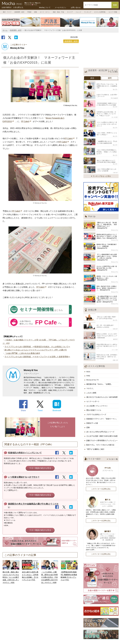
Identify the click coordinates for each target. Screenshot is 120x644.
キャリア (70, 12)
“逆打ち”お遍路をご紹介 (96, 438)
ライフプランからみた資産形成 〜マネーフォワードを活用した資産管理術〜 (37, 357)
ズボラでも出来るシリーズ (97, 405)
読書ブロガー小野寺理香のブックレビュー (103, 430)
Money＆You (115, 226)
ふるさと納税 (92, 385)
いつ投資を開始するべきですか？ (24, 477)
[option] (21, 22)
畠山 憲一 (115, 89)
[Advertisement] (101, 51)
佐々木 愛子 (115, 116)
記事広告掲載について (72, 640)
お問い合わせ (76, 7)
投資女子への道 (93, 414)
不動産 (29, 12)
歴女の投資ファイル (94, 401)
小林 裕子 (115, 168)
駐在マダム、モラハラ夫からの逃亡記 (101, 434)
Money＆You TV (93, 373)
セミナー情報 (113, 12)
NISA (89, 365)
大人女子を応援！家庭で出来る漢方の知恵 (103, 426)
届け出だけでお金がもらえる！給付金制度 (103, 389)
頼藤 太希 (115, 354)
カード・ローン (45, 12)
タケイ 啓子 (115, 344)
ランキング (88, 12)
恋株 (89, 418)
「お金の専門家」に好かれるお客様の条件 (22, 353)
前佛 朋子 (115, 324)
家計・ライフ (7, 12)
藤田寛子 (116, 334)
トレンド (78, 12)
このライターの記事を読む (101, 478)
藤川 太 (101, 492)
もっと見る (114, 72)
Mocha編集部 (114, 97)
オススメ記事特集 (100, 12)
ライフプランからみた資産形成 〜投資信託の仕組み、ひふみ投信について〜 (37, 347)
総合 (92, 78)
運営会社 (55, 640)
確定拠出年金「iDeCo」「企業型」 (100, 377)
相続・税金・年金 (58, 12)
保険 (36, 12)
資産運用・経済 (19, 12)
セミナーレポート (94, 393)
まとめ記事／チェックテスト (98, 397)
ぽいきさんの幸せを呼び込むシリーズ (101, 422)
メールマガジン (60, 7)
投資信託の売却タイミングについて (25, 453)
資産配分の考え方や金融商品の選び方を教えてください (33, 505)
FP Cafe (101, 458)
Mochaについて (45, 7)
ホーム (5, 30)
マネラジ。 (91, 381)
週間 (110, 78)
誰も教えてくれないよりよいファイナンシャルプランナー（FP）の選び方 (36, 350)
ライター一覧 (113, 448)
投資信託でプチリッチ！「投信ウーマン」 (103, 409)
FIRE (89, 369)
